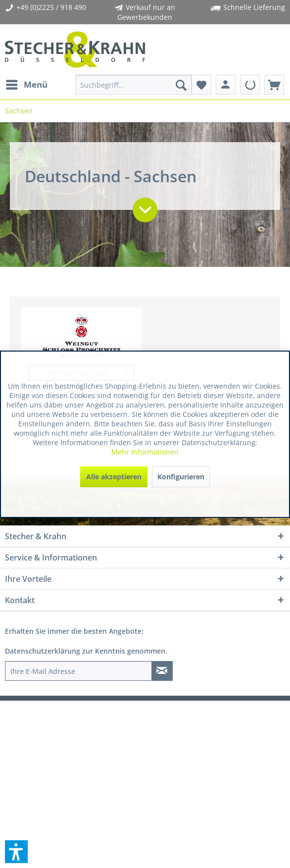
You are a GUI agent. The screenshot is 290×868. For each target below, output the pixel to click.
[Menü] (26, 85)
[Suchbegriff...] (133, 85)
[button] (16, 852)
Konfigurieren (181, 477)
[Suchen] (181, 85)
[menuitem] (26, 85)
